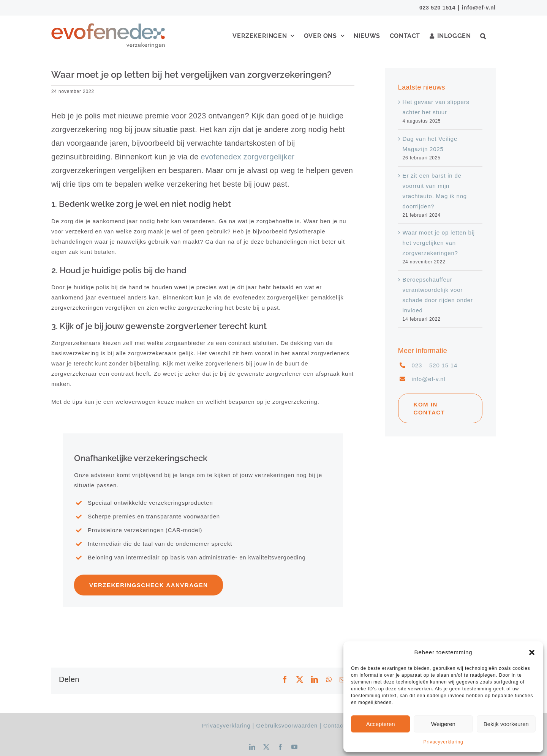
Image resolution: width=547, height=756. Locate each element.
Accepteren (381, 724)
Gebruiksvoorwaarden (287, 725)
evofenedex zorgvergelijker (247, 157)
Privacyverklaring (443, 742)
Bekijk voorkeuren (506, 724)
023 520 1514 (437, 8)
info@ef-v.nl (479, 8)
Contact (334, 725)
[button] (532, 652)
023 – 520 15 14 (435, 365)
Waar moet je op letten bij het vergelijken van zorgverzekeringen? (439, 243)
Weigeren (443, 724)
